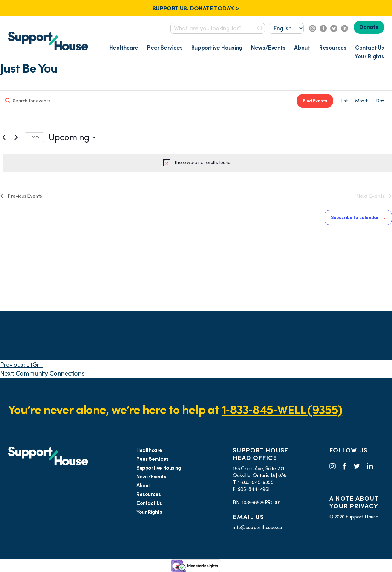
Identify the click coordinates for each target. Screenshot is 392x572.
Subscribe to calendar (355, 217)
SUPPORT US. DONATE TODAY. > (196, 8)
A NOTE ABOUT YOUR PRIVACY (354, 502)
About (302, 47)
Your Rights (369, 56)
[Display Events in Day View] (380, 101)
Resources (333, 47)
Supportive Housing (217, 47)
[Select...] (286, 28)
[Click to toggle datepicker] (72, 137)
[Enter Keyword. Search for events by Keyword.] (148, 101)
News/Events (268, 47)
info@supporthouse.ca (257, 527)
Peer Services (165, 47)
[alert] (197, 162)
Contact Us (370, 47)
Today (34, 137)
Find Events (315, 101)
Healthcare (124, 47)
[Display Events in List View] (344, 101)
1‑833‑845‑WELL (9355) (282, 409)
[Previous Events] (4, 137)
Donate (369, 27)
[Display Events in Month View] (362, 101)
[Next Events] (16, 137)
